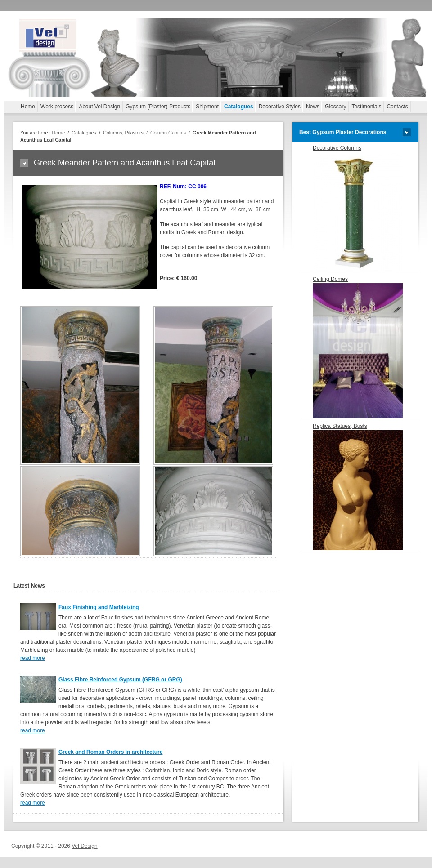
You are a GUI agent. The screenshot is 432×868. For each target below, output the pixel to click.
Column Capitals (168, 133)
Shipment (207, 107)
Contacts (397, 107)
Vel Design (84, 846)
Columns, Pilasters (123, 133)
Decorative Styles (280, 107)
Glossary (335, 107)
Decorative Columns (358, 208)
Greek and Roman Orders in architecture (110, 752)
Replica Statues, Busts (358, 487)
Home (28, 107)
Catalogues (239, 107)
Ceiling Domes (358, 347)
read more (33, 658)
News (313, 107)
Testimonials (366, 107)
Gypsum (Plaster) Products (158, 107)
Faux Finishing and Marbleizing (99, 607)
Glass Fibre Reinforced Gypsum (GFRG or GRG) (120, 680)
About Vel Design (99, 107)
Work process (57, 107)
